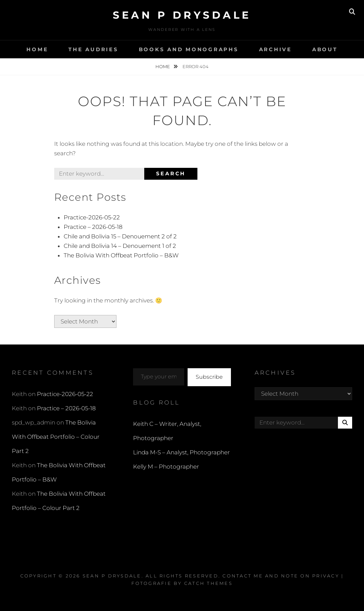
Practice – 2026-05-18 (93, 227)
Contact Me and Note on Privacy (281, 576)
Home (37, 49)
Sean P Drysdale (182, 15)
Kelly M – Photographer (166, 467)
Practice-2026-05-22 (92, 217)
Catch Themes (208, 583)
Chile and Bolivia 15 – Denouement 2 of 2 (120, 236)
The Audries (93, 49)
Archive (275, 49)
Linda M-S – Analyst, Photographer (181, 452)
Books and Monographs (189, 49)
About (325, 49)
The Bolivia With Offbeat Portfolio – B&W (121, 255)
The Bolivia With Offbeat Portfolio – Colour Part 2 (56, 437)
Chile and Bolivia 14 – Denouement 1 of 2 (120, 246)
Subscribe (209, 377)
